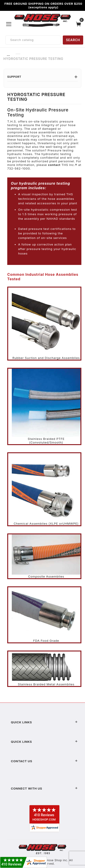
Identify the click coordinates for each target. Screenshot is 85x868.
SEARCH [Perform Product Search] (73, 40)
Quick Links (44, 722)
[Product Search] (33, 40)
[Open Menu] (9, 24)
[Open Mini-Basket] (80, 24)
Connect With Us (44, 788)
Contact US (44, 761)
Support (42, 77)
